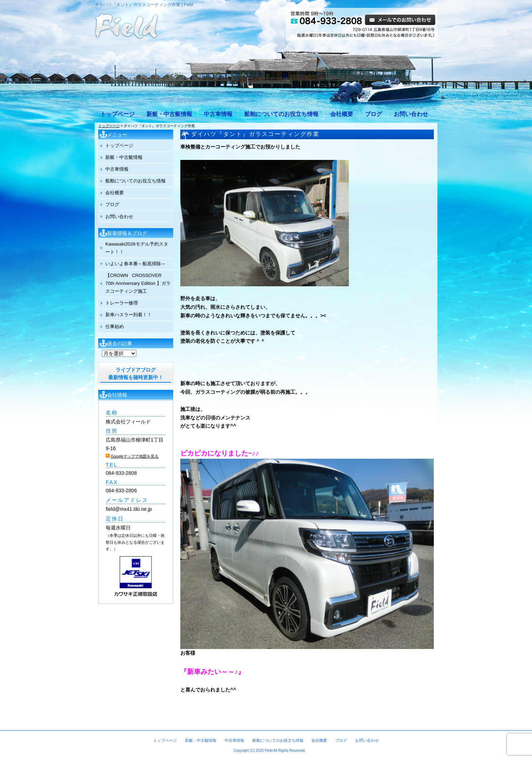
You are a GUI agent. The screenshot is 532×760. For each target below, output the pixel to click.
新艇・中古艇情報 (169, 114)
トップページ (117, 114)
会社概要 (342, 114)
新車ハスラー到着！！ (129, 315)
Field (268, 751)
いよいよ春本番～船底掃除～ (135, 264)
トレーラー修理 (122, 303)
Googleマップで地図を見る (135, 456)
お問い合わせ (411, 114)
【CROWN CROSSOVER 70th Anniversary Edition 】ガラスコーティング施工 (138, 283)
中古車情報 (218, 114)
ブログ (373, 114)
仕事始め (115, 326)
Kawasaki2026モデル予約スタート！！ (137, 248)
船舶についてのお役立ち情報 (281, 114)
